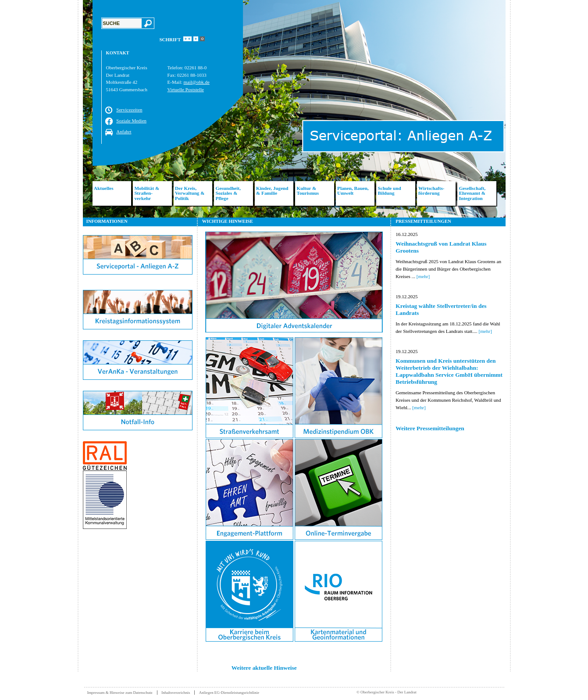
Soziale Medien (131, 121)
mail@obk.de (197, 82)
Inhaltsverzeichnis (176, 693)
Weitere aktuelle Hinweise (264, 668)
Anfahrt (124, 132)
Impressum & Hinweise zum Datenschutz (120, 693)
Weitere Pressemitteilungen (430, 428)
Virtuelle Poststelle (186, 89)
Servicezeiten (129, 110)
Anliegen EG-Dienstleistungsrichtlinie (229, 693)
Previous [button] (76, 109)
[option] (294, 109)
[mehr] (423, 276)
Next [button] (512, 109)
